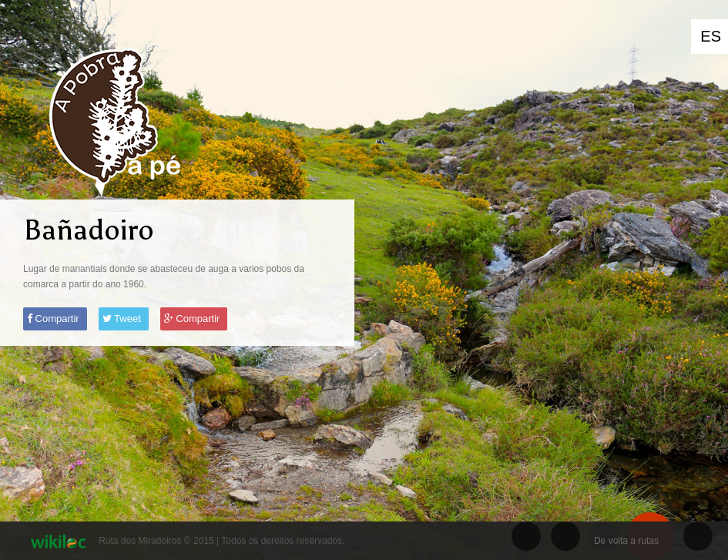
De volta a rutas (626, 541)
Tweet (122, 319)
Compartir (53, 319)
